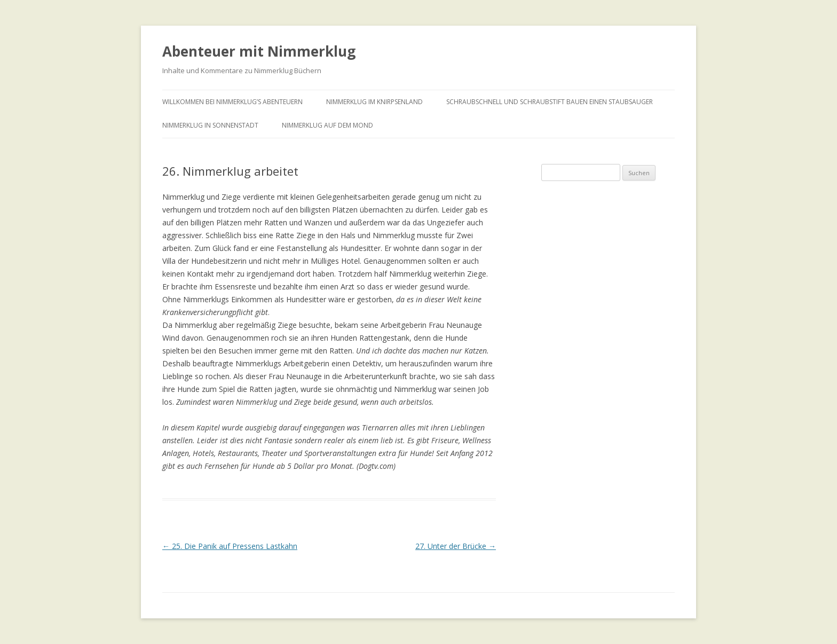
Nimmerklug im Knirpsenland (374, 102)
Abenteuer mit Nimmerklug (259, 51)
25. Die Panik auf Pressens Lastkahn (230, 546)
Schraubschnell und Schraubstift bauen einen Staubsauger (550, 102)
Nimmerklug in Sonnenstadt (210, 125)
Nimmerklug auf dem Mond (327, 125)
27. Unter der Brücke (456, 546)
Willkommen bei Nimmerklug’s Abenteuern (232, 102)
